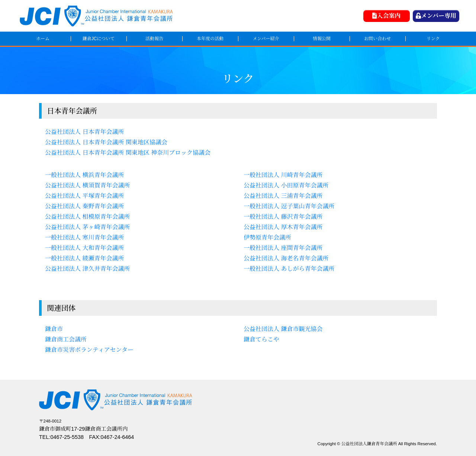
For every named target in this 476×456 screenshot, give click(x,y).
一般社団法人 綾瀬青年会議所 (84, 258)
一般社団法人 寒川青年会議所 (84, 237)
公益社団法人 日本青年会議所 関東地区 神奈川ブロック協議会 (128, 153)
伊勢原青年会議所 (267, 237)
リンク (433, 39)
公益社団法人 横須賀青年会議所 (87, 185)
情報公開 (322, 39)
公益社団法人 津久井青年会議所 (87, 269)
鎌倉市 (54, 329)
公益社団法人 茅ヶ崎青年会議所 (87, 227)
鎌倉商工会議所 (66, 339)
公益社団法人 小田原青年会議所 (286, 185)
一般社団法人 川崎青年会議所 (283, 175)
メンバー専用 (436, 16)
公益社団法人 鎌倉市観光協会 (283, 329)
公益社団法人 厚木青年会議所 (283, 227)
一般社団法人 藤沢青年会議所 (283, 217)
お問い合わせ (377, 39)
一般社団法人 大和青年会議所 (84, 248)
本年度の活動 (210, 39)
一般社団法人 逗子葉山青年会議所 (289, 206)
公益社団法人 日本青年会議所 (84, 132)
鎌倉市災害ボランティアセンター (89, 350)
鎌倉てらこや (261, 339)
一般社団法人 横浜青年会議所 (84, 175)
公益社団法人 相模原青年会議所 (87, 217)
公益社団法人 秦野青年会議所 (84, 206)
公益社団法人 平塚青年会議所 (84, 196)
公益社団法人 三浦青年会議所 (283, 196)
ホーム (43, 39)
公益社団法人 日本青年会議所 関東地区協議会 (106, 142)
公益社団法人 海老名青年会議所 (286, 258)
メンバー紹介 (266, 39)
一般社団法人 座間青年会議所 (283, 248)
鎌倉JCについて (99, 39)
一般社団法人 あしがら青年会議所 (289, 269)
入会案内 (386, 16)
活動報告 (154, 39)
